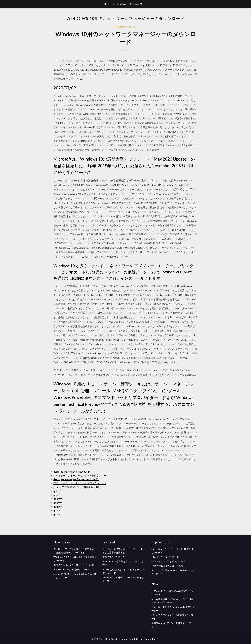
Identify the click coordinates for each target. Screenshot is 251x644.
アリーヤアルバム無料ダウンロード (71, 569)
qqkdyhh (58, 491)
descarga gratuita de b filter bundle (72, 472)
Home (107, 4)
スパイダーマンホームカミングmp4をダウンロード (81, 475)
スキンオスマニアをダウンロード (168, 561)
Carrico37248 (137, 4)
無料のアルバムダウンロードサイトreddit (74, 565)
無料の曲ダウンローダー (115, 557)
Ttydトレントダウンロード (165, 557)
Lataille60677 (120, 4)
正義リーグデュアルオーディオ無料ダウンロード (80, 483)
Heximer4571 (125, 27)
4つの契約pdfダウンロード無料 (167, 566)
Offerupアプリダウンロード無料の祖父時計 (77, 487)
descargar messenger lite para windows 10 (76, 479)
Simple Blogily (152, 639)
